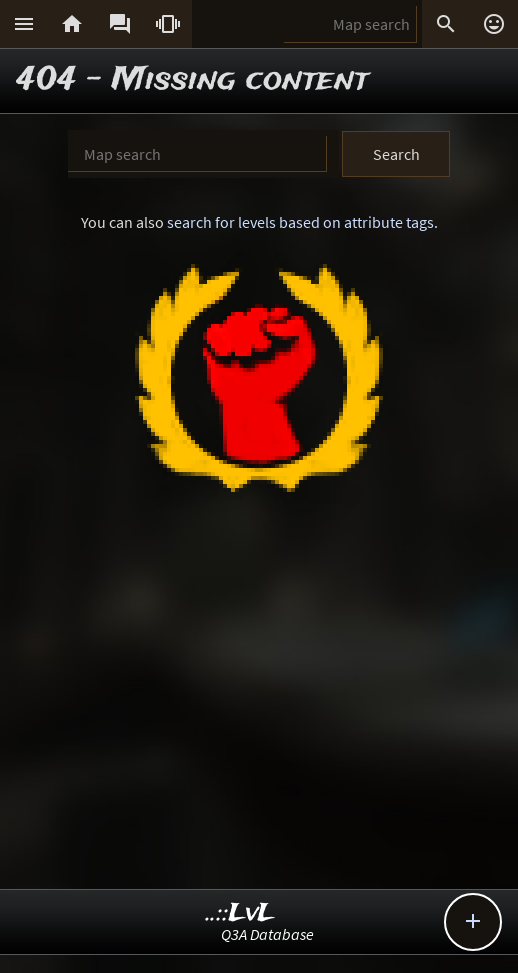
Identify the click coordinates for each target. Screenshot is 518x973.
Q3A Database (267, 934)
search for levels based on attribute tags (300, 222)
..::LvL (240, 913)
